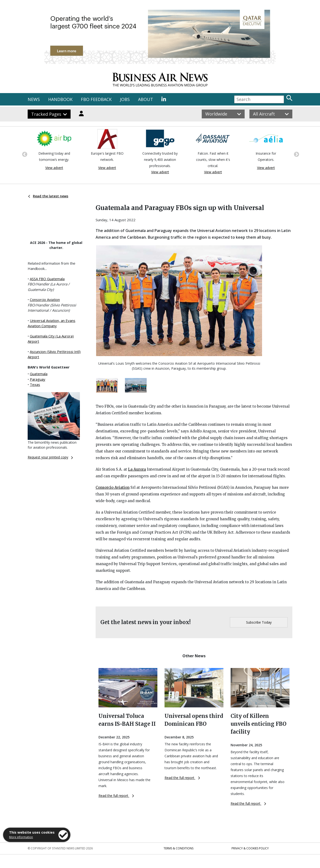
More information (21, 837)
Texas (35, 384)
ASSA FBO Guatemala (47, 279)
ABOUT (146, 99)
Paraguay (38, 379)
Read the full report (116, 796)
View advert (54, 168)
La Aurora (137, 469)
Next (296, 154)
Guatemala (39, 374)
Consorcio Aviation (45, 300)
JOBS (125, 99)
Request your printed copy (50, 457)
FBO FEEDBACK (96, 99)
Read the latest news (48, 196)
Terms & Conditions (178, 848)
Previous (24, 154)
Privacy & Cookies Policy (250, 848)
